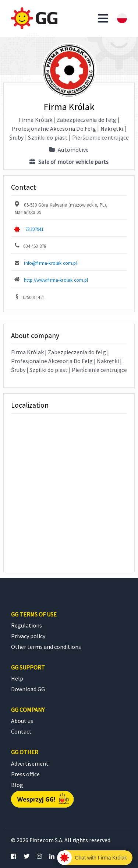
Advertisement (30, 763)
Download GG (28, 689)
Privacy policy (28, 636)
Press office (25, 774)
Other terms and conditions (46, 647)
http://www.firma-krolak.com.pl (56, 280)
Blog (17, 785)
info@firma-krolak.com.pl (50, 263)
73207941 (34, 229)
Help (17, 678)
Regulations (26, 625)
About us (22, 721)
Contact (21, 731)
